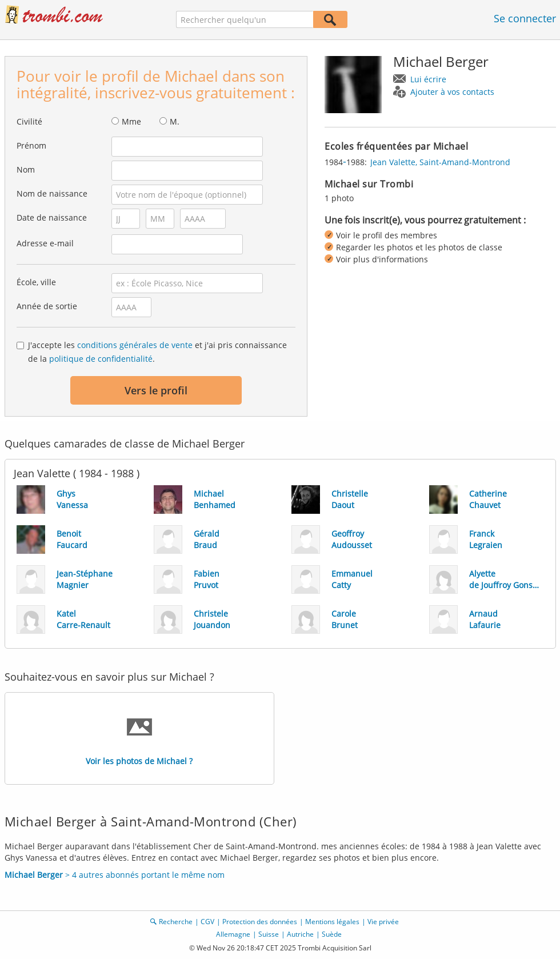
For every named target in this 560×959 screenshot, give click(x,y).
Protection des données (260, 922)
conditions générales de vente (135, 345)
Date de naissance (52, 217)
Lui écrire (428, 79)
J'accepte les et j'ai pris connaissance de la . (157, 352)
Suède (332, 934)
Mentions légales (332, 922)
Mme (131, 121)
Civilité (29, 121)
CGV (207, 922)
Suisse (269, 934)
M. (175, 121)
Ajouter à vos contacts (452, 92)
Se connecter (525, 18)
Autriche (300, 934)
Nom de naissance (52, 193)
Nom (26, 169)
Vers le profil (156, 390)
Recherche (176, 922)
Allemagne (233, 934)
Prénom (31, 145)
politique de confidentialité (101, 359)
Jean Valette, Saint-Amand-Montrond (440, 162)
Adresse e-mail (45, 243)
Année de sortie (47, 306)
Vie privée (383, 922)
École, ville (36, 282)
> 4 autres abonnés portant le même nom (115, 875)
